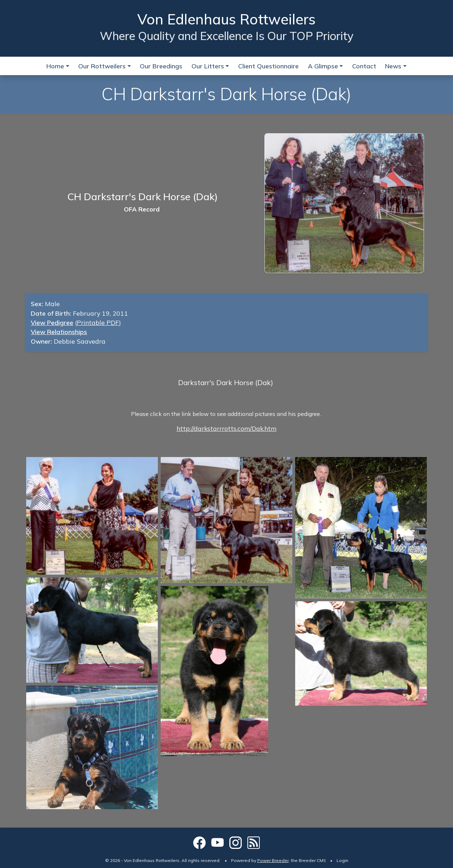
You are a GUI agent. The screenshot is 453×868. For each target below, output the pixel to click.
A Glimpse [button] (323, 66)
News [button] (393, 66)
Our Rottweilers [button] (102, 66)
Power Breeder (273, 860)
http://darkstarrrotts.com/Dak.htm (226, 428)
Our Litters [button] (208, 66)
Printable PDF (98, 322)
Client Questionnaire (268, 66)
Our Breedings (161, 66)
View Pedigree (52, 322)
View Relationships (59, 332)
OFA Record (142, 209)
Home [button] (55, 66)
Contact (364, 66)
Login (342, 860)
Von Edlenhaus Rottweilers (226, 19)
